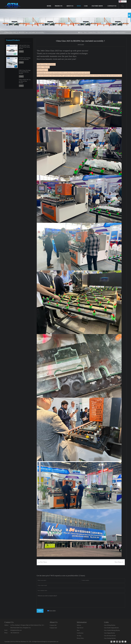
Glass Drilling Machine (110, 625)
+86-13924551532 (15, 633)
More (21, 51)
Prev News (43, 562)
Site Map (79, 636)
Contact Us (112, 6)
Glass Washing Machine (110, 638)
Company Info (53, 625)
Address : (7, 625)
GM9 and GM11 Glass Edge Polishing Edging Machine (24, 47)
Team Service (80, 628)
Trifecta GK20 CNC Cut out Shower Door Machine (25, 81)
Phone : (6, 633)
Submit (40, 611)
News (79, 6)
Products (59, 6)
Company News (92, 32)
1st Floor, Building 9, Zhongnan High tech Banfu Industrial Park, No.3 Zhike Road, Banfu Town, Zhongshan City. (27, 626)
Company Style (53, 628)
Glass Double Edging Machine (111, 628)
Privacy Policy (80, 638)
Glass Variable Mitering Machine (112, 630)
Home (49, 6)
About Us (70, 6)
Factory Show (97, 6)
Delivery (79, 625)
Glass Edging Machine (110, 633)
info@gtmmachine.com (16, 630)
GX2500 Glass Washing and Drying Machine (25, 59)
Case (86, 6)
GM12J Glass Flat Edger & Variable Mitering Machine (25, 72)
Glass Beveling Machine (110, 636)
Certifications (80, 633)
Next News (119, 562)
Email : (6, 630)
